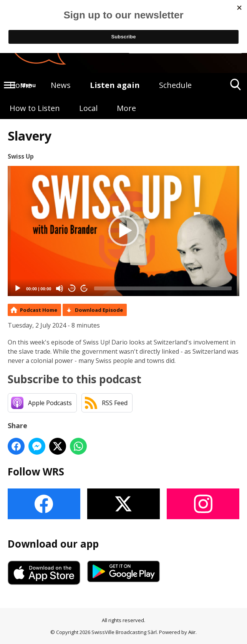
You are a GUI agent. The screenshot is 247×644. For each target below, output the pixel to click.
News (61, 85)
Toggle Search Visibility (236, 87)
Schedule (175, 85)
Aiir (192, 632)
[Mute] (60, 288)
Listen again (115, 85)
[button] (124, 231)
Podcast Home (39, 310)
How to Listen (35, 108)
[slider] (163, 288)
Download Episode (99, 310)
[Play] (18, 288)
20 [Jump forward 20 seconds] (84, 288)
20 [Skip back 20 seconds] (72, 288)
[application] (123, 231)
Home (21, 85)
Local (88, 108)
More (126, 108)
